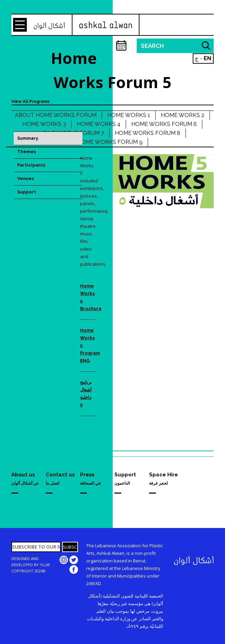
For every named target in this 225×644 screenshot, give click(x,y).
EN (207, 58)
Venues (26, 178)
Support (27, 192)
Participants (31, 165)
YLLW (45, 565)
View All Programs (31, 102)
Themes (27, 152)
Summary (28, 138)
